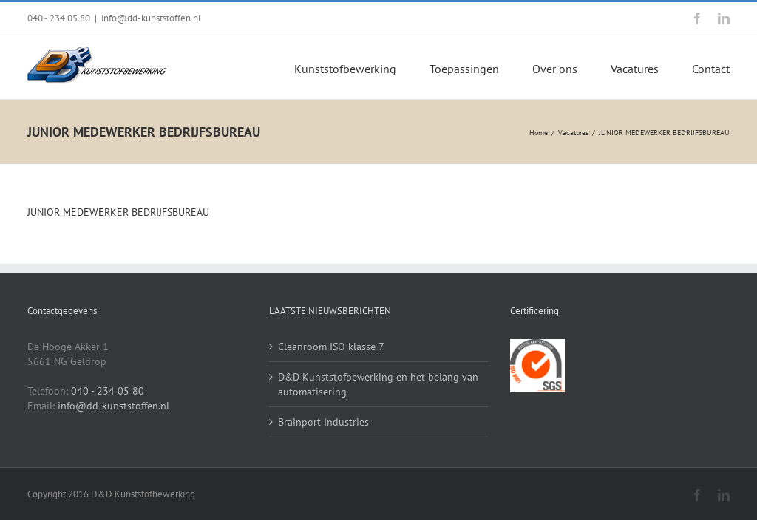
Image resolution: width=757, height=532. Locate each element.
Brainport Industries (323, 422)
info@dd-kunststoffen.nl (151, 18)
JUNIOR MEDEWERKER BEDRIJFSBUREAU (118, 212)
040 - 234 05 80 (59, 18)
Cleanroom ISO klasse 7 (331, 347)
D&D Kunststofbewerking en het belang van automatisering (378, 384)
